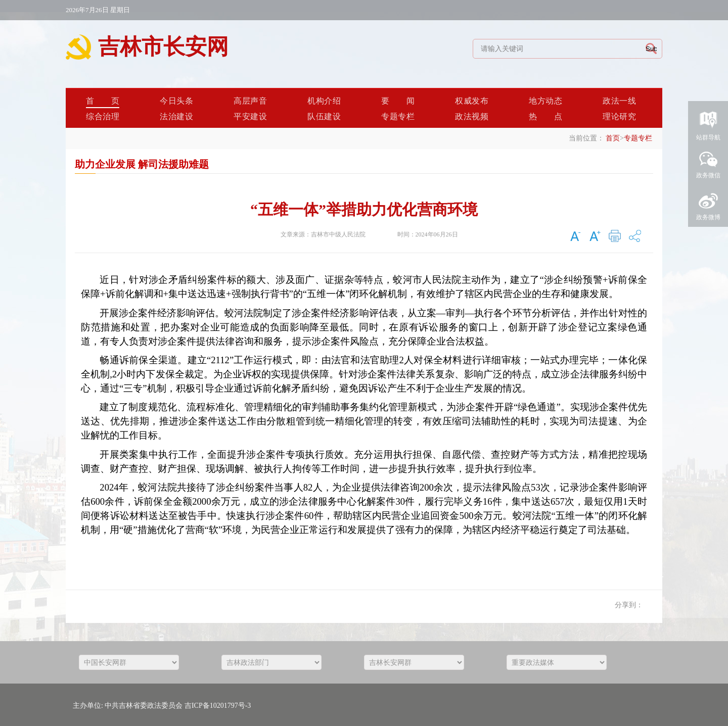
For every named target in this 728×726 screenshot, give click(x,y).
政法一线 (619, 101)
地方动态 (545, 101)
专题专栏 (398, 116)
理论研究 (619, 116)
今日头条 (176, 101)
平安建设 (250, 116)
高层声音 (250, 101)
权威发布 (472, 101)
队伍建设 (324, 116)
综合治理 (103, 116)
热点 (545, 116)
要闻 (398, 101)
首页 (103, 101)
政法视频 (472, 116)
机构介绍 (324, 101)
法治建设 (176, 116)
